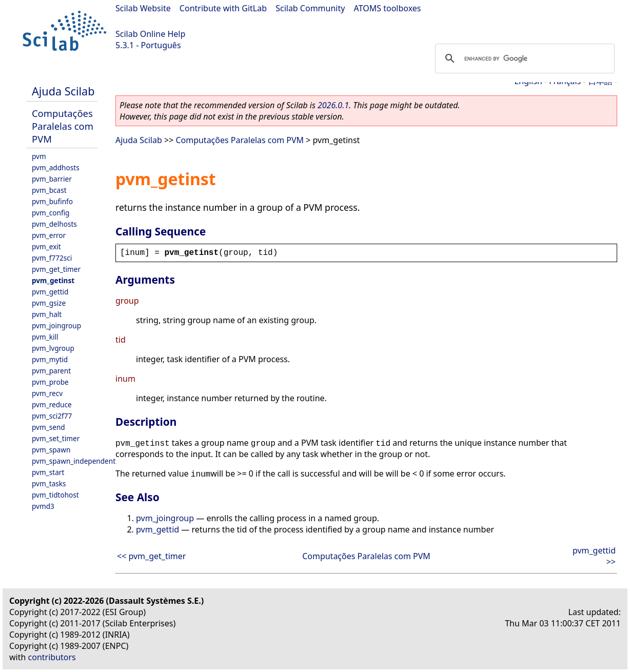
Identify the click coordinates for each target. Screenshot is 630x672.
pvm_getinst (53, 280)
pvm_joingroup (56, 325)
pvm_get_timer (56, 269)
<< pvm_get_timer (151, 556)
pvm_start (48, 472)
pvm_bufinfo (52, 201)
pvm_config (51, 213)
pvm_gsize (49, 303)
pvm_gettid (50, 292)
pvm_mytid (50, 359)
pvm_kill (45, 337)
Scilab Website (143, 8)
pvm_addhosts (56, 167)
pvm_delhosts (54, 224)
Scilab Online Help (150, 34)
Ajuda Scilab (63, 91)
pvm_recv (47, 393)
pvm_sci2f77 (52, 416)
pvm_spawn (51, 450)
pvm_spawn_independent (74, 461)
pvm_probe (50, 382)
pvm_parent (51, 371)
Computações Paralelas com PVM (63, 126)
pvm (39, 156)
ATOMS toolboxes (388, 8)
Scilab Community (310, 8)
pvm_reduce (52, 404)
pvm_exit (46, 246)
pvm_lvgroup (53, 348)
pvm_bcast (49, 190)
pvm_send (48, 427)
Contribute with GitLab (223, 8)
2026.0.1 (333, 105)
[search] (523, 58)
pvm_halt (47, 314)
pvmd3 (43, 506)
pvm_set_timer (56, 438)
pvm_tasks (49, 483)
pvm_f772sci (52, 258)
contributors (52, 657)
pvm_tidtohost (55, 495)
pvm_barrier (52, 179)
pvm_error (49, 235)
